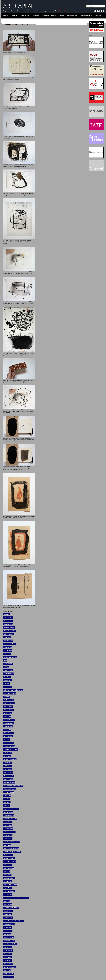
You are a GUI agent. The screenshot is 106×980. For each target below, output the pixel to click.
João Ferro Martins (9, 703)
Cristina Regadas (9, 792)
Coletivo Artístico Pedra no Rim (13, 690)
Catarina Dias (8, 647)
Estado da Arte (25, 16)
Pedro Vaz (7, 799)
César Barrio (7, 677)
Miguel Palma (8, 888)
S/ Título (6, 667)
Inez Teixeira (8, 960)
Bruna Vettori (8, 713)
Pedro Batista (8, 687)
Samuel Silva (8, 763)
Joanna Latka (8, 914)
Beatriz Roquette (9, 674)
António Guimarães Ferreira (12, 842)
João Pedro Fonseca (9, 832)
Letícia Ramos (8, 822)
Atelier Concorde (9, 937)
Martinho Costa (8, 641)
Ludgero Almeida (9, 815)
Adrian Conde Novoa (10, 759)
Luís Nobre (7, 802)
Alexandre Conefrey (10, 862)
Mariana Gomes (8, 773)
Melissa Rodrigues (9, 746)
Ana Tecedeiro (8, 895)
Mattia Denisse (8, 707)
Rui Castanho (8, 766)
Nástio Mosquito (9, 974)
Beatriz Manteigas (9, 627)
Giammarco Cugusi (9, 782)
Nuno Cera (7, 697)
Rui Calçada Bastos (9, 878)
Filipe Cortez (8, 865)
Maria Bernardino (9, 743)
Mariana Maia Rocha (10, 644)
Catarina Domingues (10, 789)
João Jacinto (7, 934)
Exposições (36, 16)
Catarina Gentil (8, 624)
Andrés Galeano (8, 829)
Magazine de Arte (8, 11)
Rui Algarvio (7, 875)
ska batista (7, 614)
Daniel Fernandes (9, 776)
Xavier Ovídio (8, 753)
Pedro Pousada (8, 951)
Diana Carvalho (8, 779)
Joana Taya (7, 805)
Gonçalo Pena (8, 954)
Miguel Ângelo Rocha (10, 885)
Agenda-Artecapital (50, 11)
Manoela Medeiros (9, 720)
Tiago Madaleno (8, 723)
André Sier (7, 871)
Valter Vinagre (8, 825)
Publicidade (21, 11)
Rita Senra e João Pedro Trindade (13, 786)
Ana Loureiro (8, 651)
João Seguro (7, 845)
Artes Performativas (86, 16)
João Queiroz (8, 947)
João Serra (7, 901)
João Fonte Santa (9, 868)
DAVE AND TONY (10, 631)
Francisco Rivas (8, 670)
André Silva (7, 716)
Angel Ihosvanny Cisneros (11, 809)
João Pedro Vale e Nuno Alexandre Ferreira (16, 898)
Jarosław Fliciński (9, 924)
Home (39, 11)
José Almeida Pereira (10, 693)
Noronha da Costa (9, 941)
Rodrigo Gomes (8, 812)
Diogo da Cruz (8, 736)
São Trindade (8, 957)
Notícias (6, 16)
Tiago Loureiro (8, 664)
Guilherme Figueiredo (10, 657)
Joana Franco (8, 680)
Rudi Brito (7, 683)
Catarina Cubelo (8, 726)
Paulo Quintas (8, 881)
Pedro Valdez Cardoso (10, 944)
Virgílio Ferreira (8, 855)
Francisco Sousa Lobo (10, 819)
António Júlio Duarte (10, 967)
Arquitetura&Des (72, 16)
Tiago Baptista (8, 838)
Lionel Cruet (7, 796)
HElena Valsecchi (9, 733)
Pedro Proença (8, 835)
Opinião (61, 16)
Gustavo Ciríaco (8, 618)
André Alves (7, 756)
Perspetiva (45, 16)
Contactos (31, 11)
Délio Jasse (7, 970)
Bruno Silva (7, 730)
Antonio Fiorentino (9, 858)
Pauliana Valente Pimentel (11, 908)
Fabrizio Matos (8, 918)
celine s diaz (7, 654)
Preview (54, 16)
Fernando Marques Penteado (12, 852)
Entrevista (14, 16)
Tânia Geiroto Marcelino (11, 749)
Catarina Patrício (9, 710)
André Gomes (8, 904)
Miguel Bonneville (9, 891)
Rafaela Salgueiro (9, 634)
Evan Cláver (7, 637)
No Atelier (98, 16)
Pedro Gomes (8, 927)
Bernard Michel (8, 621)
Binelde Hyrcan (8, 964)
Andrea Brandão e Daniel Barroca (14, 921)
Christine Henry (8, 911)
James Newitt (8, 769)
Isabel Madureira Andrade (11, 848)
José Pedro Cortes (9, 977)
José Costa (7, 740)
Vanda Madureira (9, 700)
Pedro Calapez (8, 931)
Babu (5, 660)
